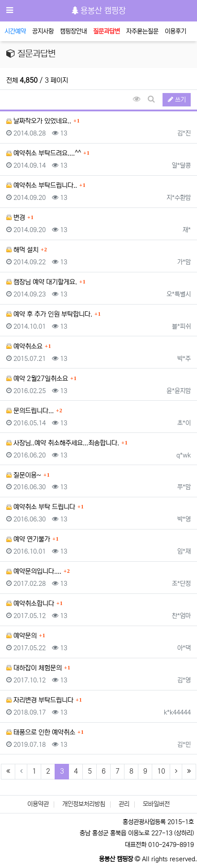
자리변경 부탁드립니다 (40, 700)
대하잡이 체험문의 (34, 668)
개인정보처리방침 (84, 804)
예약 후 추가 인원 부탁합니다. (49, 314)
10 (161, 771)
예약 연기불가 (28, 539)
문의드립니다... (30, 411)
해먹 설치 (22, 250)
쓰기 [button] (177, 100)
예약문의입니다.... (34, 571)
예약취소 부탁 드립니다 (41, 507)
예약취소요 (24, 346)
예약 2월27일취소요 (37, 379)
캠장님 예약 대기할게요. (42, 282)
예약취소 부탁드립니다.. (42, 185)
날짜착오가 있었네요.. (39, 121)
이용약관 (38, 804)
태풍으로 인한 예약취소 (41, 732)
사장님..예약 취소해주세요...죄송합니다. (63, 443)
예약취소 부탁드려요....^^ (44, 153)
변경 (16, 218)
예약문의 (21, 636)
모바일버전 (156, 804)
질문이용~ (24, 475)
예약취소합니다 (30, 603)
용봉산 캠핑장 (99, 11)
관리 (124, 804)
